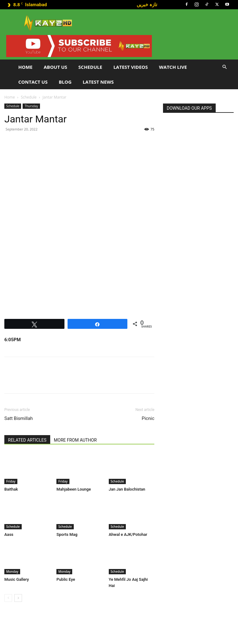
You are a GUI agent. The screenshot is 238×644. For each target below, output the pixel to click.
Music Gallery (17, 579)
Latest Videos (131, 67)
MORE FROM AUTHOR (75, 440)
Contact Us (33, 82)
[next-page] (18, 598)
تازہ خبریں (147, 4)
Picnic (148, 418)
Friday (11, 481)
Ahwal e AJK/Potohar (128, 534)
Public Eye (66, 579)
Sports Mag (67, 534)
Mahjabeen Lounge (74, 489)
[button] (224, 67)
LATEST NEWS (98, 82)
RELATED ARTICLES (27, 440)
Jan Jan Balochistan (127, 489)
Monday (12, 571)
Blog (65, 82)
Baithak (11, 489)
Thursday (31, 106)
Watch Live (173, 67)
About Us (55, 67)
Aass (9, 534)
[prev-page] (8, 598)
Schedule (90, 67)
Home (25, 67)
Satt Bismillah (19, 418)
